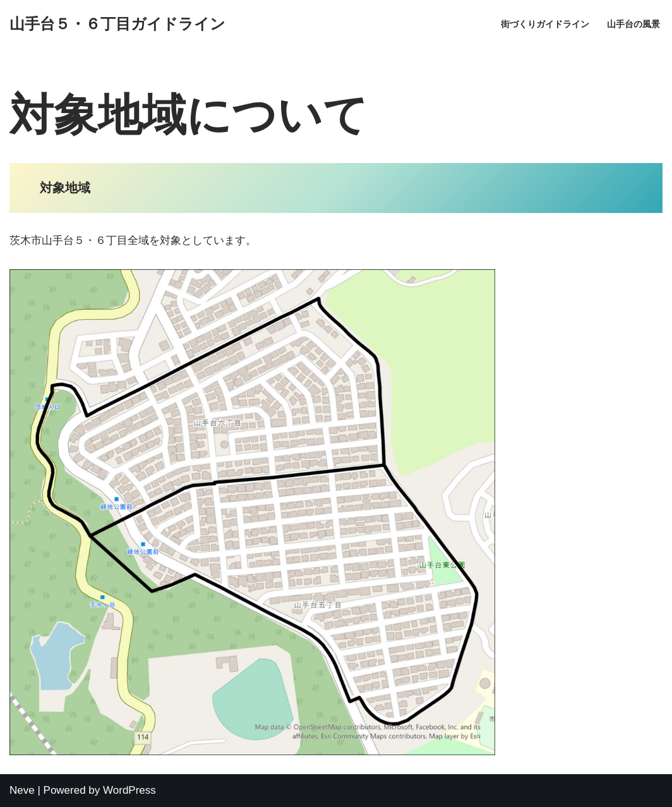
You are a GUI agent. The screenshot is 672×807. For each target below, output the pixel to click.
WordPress (129, 790)
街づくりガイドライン (545, 24)
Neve (22, 790)
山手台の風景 (633, 24)
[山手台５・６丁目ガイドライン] (117, 24)
